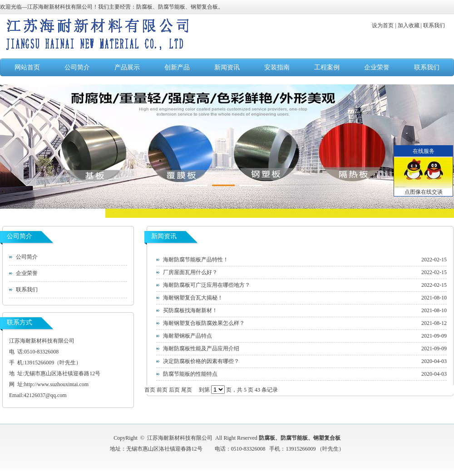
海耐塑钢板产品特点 (188, 336)
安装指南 (277, 67)
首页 (150, 390)
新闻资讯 (227, 67)
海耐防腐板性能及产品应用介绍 (201, 348)
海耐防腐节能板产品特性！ (196, 260)
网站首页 (27, 67)
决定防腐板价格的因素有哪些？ (201, 361)
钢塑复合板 (327, 438)
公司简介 (77, 67)
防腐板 (267, 438)
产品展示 (127, 67)
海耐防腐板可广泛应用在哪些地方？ (207, 285)
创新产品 (177, 67)
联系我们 (427, 67)
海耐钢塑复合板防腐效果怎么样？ (204, 323)
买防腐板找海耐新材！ (190, 310)
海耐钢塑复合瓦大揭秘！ (193, 298)
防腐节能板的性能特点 (190, 374)
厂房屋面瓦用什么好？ (190, 272)
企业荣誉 (377, 67)
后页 (174, 390)
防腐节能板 (294, 438)
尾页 (187, 390)
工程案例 (327, 67)
